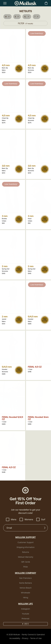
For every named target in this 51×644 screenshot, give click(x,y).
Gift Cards (26, 562)
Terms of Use (35, 638)
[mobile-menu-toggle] (5, 3)
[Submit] (45, 528)
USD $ (26, 624)
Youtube (26, 614)
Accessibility (16, 638)
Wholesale (26, 593)
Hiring (26, 597)
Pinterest (26, 619)
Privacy (25, 638)
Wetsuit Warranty (26, 557)
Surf (40, 519)
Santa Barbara (26, 583)
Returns (26, 552)
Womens (26, 519)
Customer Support (25, 542)
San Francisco (26, 578)
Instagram (26, 609)
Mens (12, 519)
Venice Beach (26, 588)
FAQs (25, 567)
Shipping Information (26, 547)
